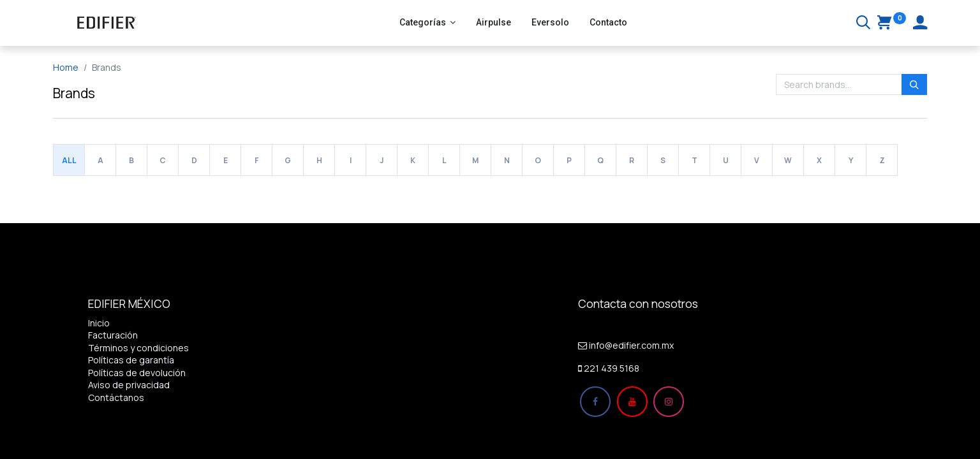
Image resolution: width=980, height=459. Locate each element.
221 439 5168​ (612, 368)
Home (66, 67)
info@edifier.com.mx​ (631, 345)
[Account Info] (920, 24)
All (69, 160)
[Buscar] (863, 24)
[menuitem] (494, 23)
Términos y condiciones (138, 348)
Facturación (113, 335)
